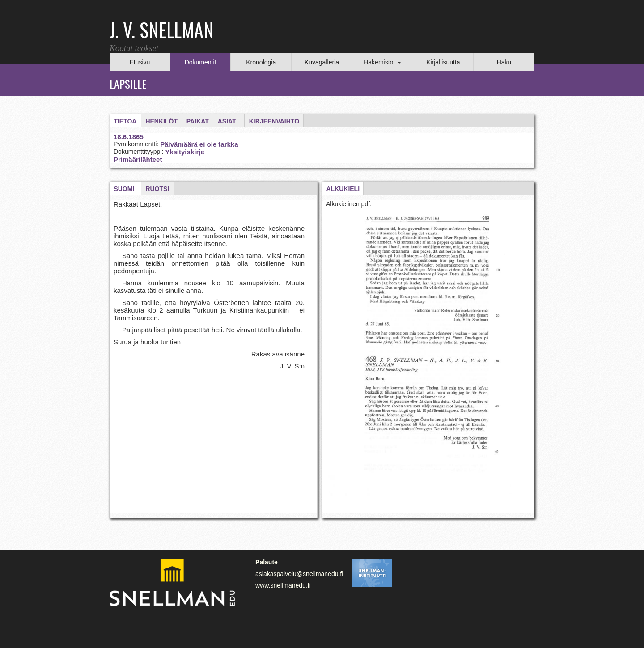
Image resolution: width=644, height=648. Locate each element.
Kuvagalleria (322, 62)
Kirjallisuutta (443, 62)
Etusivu (140, 62)
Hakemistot (382, 62)
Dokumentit (201, 62)
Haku (504, 62)
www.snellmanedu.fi (283, 585)
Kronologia (261, 62)
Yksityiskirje (185, 152)
